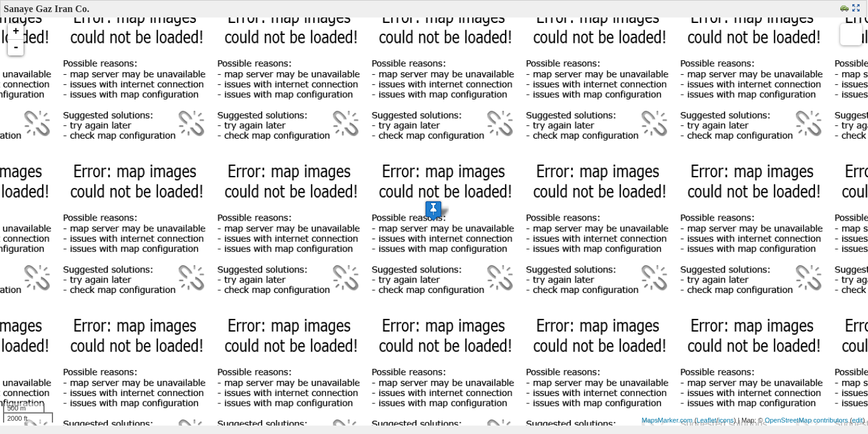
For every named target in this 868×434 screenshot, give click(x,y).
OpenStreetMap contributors (807, 420)
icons (726, 420)
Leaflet (707, 420)
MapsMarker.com (667, 420)
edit (858, 420)
